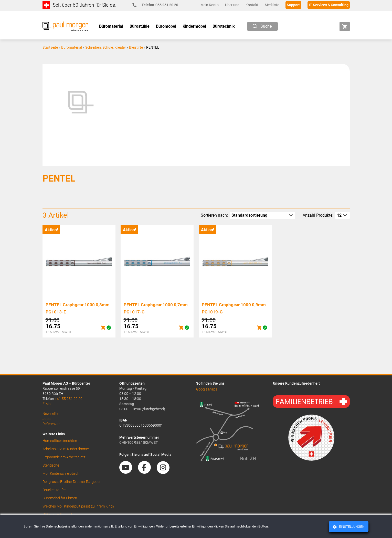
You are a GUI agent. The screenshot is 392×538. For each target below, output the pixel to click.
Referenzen (51, 424)
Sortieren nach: (214, 215)
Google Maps (207, 389)
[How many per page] (342, 215)
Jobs (46, 419)
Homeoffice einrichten (60, 441)
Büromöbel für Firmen (60, 498)
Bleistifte (136, 47)
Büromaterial (72, 47)
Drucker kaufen (55, 490)
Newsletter (51, 414)
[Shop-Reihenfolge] (262, 215)
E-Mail (47, 404)
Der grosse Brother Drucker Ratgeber (72, 482)
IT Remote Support (57, 514)
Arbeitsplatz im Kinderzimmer (66, 449)
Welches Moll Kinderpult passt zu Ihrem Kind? (78, 506)
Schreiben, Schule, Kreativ (105, 47)
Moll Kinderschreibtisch (61, 473)
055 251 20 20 (157, 5)
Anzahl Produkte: (318, 215)
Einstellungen (351, 527)
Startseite (50, 47)
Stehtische (51, 465)
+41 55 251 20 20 (69, 399)
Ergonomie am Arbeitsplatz (64, 457)
